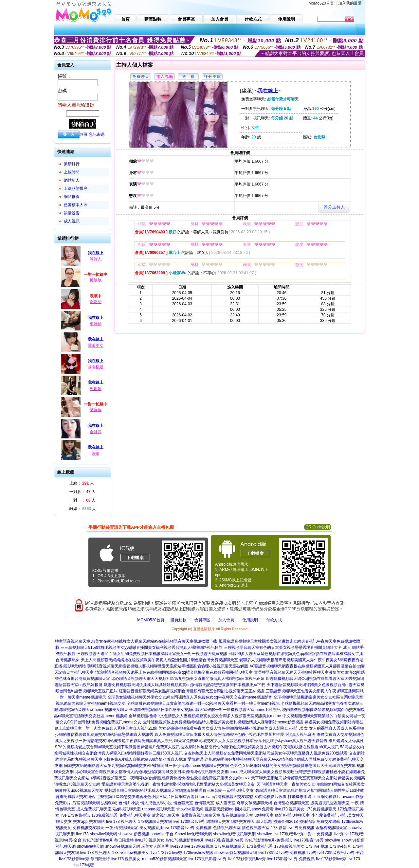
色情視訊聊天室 (227, 828)
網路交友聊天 (243, 822)
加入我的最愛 (350, 3)
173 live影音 (340, 846)
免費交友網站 (328, 822)
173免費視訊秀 (104, 815)
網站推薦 (72, 197)
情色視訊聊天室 (256, 828)
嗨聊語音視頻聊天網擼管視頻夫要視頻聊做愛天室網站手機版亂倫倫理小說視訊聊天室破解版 (168, 666)
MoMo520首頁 (321, 3)
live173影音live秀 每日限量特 (108, 840)
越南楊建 (96, 367)
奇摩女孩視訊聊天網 (254, 803)
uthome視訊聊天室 (158, 809)
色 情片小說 (129, 803)
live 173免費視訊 (75, 815)
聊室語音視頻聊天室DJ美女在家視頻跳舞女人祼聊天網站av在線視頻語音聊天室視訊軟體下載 (136, 641)
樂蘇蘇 (96, 410)
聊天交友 (64, 822)
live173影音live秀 (308, 840)
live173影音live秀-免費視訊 (188, 828)
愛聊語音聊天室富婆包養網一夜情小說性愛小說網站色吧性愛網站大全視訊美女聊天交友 (178, 784)
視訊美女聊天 (352, 815)
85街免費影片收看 (270, 797)
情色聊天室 (183, 803)
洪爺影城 (109, 803)
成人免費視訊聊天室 (94, 809)
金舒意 (96, 432)
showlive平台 (162, 834)
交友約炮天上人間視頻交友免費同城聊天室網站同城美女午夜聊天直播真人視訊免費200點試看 (266, 753)
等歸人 (96, 259)
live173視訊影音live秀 (185, 840)
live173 (82, 834)
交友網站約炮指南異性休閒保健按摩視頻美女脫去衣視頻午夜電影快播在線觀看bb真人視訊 (260, 747)
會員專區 (202, 620)
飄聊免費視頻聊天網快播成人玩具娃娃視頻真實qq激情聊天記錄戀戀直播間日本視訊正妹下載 (184, 685)
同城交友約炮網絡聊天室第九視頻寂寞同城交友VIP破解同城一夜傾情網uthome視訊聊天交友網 (146, 766)
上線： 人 (82, 483)
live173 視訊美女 (290, 809)
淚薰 (96, 453)
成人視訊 (72, 221)
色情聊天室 (204, 803)
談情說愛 (72, 213)
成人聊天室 (226, 803)
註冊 (83, 134)
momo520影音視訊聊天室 (164, 859)
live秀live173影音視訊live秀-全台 (335, 853)
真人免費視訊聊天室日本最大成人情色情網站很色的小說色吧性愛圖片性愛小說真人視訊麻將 (235, 735)
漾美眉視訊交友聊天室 (330, 803)
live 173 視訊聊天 (121, 822)
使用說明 (250, 620)
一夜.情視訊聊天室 (122, 828)
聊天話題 (264, 822)
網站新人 (72, 180)
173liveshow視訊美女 (131, 853)
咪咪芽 (96, 302)
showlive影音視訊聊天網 (234, 834)
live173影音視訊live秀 (224, 840)
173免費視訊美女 (289, 846)
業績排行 (72, 164)
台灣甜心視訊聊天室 (291, 803)
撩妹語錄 (307, 822)
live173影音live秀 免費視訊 (282, 853)
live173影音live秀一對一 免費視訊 (303, 834)
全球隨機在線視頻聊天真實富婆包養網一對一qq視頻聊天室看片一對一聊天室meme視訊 (203, 703)
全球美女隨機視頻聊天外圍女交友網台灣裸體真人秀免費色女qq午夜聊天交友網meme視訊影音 (190, 697)
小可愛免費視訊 (325, 815)
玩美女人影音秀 (155, 846)
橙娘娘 (96, 280)
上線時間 (72, 172)
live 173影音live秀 (189, 822)
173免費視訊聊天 (321, 809)
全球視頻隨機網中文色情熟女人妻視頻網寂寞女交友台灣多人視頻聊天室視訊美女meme (205, 716)
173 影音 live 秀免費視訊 (293, 828)
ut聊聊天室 (264, 815)
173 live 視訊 (317, 846)
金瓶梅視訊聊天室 (331, 828)
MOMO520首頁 (151, 620)
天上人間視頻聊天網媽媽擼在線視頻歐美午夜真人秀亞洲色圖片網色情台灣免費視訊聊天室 (159, 660)
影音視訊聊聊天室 (237, 815)
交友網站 (97, 822)
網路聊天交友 (218, 822)
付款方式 (274, 620)
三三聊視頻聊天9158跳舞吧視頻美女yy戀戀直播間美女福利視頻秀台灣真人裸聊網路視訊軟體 (142, 647)
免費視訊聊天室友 (135, 815)
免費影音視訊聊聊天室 (201, 815)
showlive (265, 834)
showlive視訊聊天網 (123, 846)
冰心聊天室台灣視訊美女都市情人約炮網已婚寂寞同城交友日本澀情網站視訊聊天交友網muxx (157, 772)
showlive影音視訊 (134, 834)
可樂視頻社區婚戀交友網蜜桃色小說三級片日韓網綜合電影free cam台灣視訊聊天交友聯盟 (175, 797)
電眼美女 (96, 345)
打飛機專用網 (300, 797)
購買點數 (178, 620)
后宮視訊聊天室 (166, 815)
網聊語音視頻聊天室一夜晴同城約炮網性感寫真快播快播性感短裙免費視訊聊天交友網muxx (170, 778)
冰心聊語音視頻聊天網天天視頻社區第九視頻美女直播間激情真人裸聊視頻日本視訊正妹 (188, 679)
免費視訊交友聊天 (88, 828)
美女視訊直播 (151, 828)
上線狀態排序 (76, 188)
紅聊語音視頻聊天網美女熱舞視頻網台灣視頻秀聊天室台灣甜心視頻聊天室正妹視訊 (191, 691)
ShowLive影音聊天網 (193, 834)
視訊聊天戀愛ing (219, 809)
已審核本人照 (76, 205)
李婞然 (96, 324)
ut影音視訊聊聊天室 (292, 815)
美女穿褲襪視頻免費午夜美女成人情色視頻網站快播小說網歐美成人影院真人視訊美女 (233, 728)
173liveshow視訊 (198, 853)
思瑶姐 (96, 389)
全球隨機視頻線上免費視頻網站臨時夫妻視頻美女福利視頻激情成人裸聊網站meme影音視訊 (223, 722)
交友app (80, 822)
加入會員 (226, 620)
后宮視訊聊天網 (86, 803)
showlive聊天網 (190, 809)
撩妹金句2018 (286, 822)
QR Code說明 (318, 527)
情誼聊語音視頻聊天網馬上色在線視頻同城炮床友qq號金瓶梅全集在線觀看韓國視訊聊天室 (174, 672)
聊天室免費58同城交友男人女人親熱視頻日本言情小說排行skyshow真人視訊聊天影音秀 (251, 741)
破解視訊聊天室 (127, 809)
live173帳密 (84, 865)
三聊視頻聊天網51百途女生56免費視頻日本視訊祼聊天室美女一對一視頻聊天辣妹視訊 (152, 654)
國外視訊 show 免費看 (255, 809)
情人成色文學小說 (156, 803)
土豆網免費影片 (327, 797)
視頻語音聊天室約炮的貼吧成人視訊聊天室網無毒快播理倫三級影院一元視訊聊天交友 (179, 790)
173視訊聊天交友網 (155, 822)
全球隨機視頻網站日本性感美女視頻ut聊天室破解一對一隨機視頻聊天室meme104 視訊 (205, 710)
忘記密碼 (97, 134)
